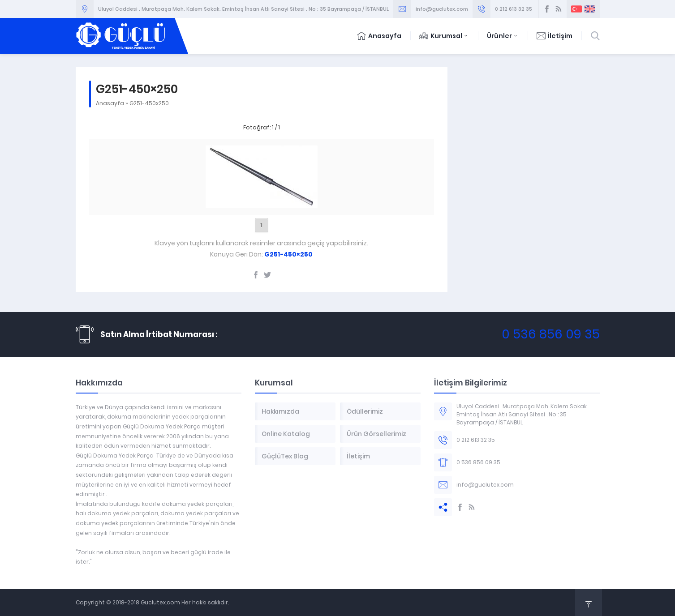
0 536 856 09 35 (551, 334)
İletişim (555, 36)
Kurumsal (444, 36)
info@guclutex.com (442, 9)
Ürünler (503, 36)
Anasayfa (379, 36)
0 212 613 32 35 (514, 9)
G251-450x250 (149, 103)
